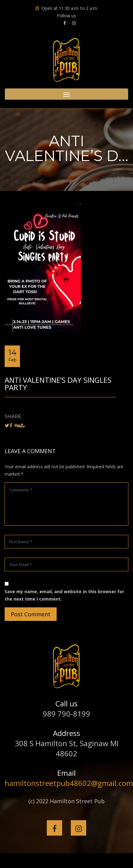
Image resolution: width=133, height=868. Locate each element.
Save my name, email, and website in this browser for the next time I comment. (64, 595)
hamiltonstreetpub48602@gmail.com (69, 783)
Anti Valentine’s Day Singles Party (58, 384)
